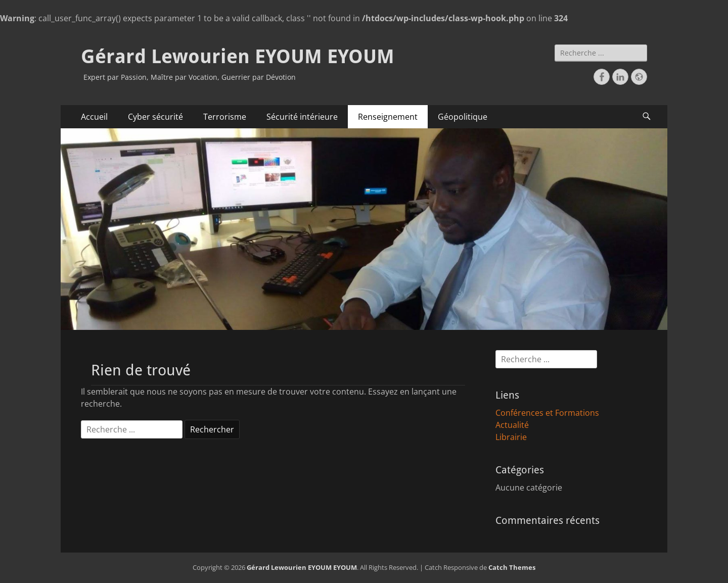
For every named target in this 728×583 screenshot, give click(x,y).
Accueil (94, 117)
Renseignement (388, 117)
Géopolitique (463, 117)
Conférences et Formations (547, 413)
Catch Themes (512, 567)
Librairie (511, 437)
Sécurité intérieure (302, 117)
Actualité (512, 425)
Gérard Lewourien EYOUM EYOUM (238, 57)
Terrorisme (225, 117)
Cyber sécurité (155, 117)
